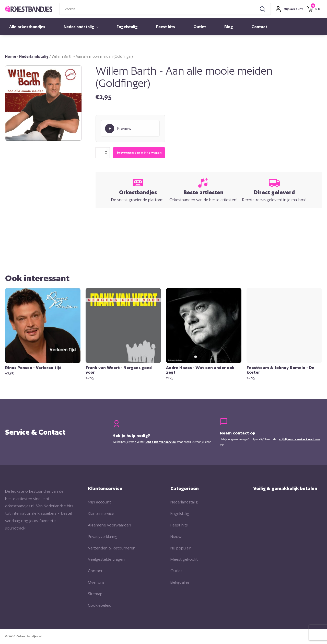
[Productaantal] (103, 153)
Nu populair (180, 548)
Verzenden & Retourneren (112, 548)
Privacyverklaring (103, 537)
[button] (73, 74)
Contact (259, 27)
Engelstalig (127, 27)
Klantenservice (101, 514)
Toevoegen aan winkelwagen (139, 153)
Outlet (200, 27)
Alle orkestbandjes (27, 27)
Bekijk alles (180, 583)
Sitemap (95, 594)
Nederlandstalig (79, 27)
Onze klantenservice (161, 442)
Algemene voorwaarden (109, 526)
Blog (229, 27)
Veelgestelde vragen (106, 560)
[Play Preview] (130, 129)
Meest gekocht (184, 560)
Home (11, 56)
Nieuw (176, 537)
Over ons (96, 583)
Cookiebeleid (100, 606)
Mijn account (99, 503)
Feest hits (166, 27)
